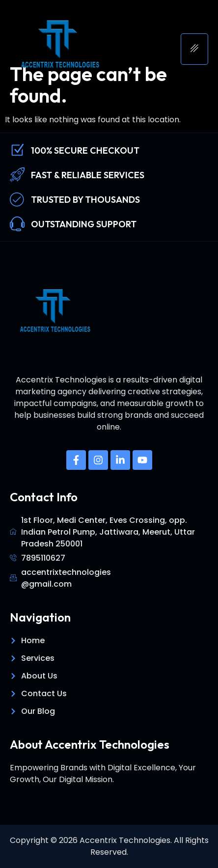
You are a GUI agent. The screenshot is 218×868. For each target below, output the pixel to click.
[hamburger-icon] (194, 49)
